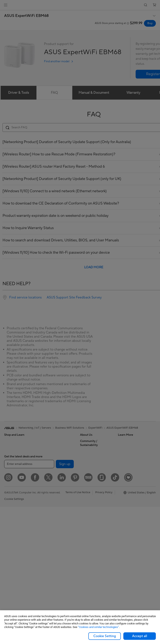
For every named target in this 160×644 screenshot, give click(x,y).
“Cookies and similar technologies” (98, 627)
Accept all (140, 636)
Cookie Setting (105, 636)
